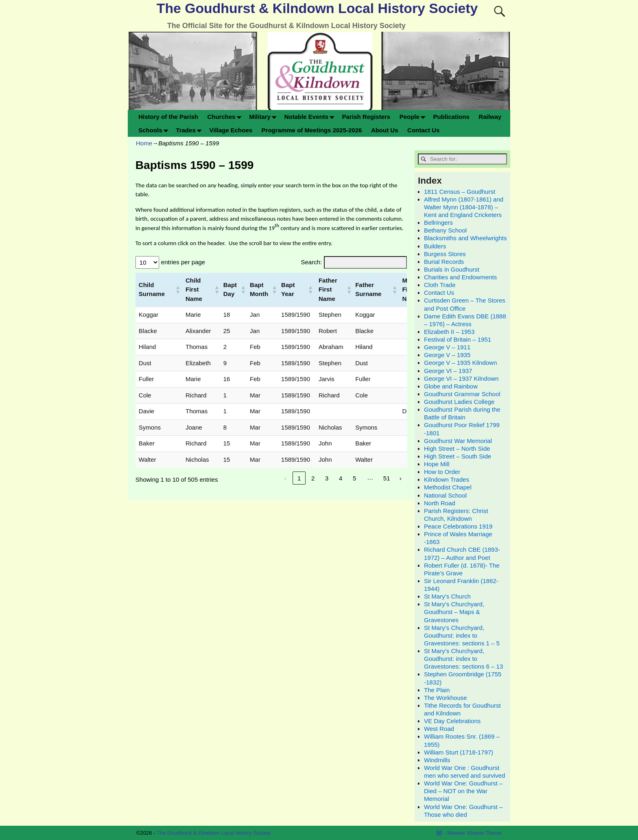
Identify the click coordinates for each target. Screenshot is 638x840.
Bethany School (445, 230)
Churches (226, 117)
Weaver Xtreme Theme (474, 833)
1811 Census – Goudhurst (460, 192)
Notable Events (311, 117)
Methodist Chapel (448, 487)
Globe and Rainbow (451, 386)
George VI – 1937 (448, 371)
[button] (177, 290)
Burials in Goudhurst (452, 269)
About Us (385, 130)
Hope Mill (437, 464)
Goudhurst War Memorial (458, 441)
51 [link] (387, 478)
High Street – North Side (457, 449)
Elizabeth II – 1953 (449, 332)
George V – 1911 (447, 347)
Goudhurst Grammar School (462, 394)
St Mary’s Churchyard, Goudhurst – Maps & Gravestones (454, 612)
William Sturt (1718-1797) (459, 752)
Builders (435, 246)
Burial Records (444, 262)
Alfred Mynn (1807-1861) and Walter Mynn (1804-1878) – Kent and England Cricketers (464, 207)
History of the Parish (168, 117)
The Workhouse (446, 698)
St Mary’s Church (447, 596)
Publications (451, 117)
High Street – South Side (458, 456)
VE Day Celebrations (452, 721)
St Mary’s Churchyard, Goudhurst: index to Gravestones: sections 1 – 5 (462, 635)
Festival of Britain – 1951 (458, 339)
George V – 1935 (447, 355)
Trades (190, 130)
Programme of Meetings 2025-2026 (312, 130)
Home (144, 143)
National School (445, 495)
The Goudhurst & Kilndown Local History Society (317, 8)
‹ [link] (285, 478)
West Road (439, 729)
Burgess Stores (445, 254)
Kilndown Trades (447, 479)
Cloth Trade (440, 285)
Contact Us (423, 130)
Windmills (437, 760)
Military (264, 117)
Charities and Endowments (460, 277)
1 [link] (299, 478)
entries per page (183, 262)
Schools (155, 130)
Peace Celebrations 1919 (458, 526)
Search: (311, 262)
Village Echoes (231, 130)
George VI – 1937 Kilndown (461, 378)
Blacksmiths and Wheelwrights (465, 238)
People (414, 117)
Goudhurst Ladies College (459, 402)
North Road (440, 503)
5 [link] (354, 478)
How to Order (442, 472)
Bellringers (438, 223)
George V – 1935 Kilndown (460, 363)
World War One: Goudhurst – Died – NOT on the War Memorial (463, 791)
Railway (490, 117)
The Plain (437, 690)
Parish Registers (366, 117)
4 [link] (341, 478)
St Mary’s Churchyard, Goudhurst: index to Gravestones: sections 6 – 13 (463, 659)
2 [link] (313, 478)
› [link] (401, 478)
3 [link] (327, 478)
